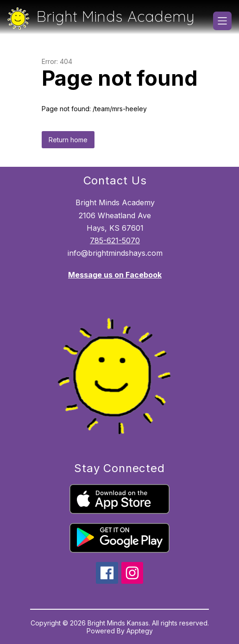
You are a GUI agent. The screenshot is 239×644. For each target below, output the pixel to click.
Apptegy (140, 631)
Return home (68, 140)
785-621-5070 (115, 240)
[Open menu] (222, 21)
